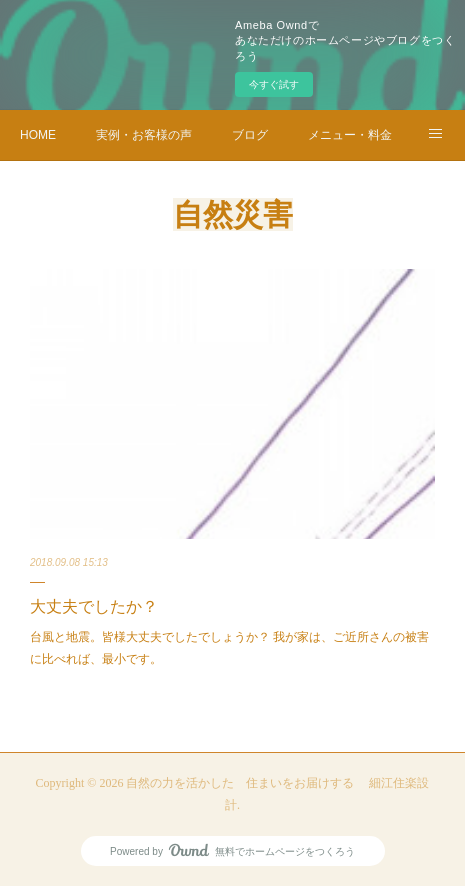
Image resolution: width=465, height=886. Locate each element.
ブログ (250, 135)
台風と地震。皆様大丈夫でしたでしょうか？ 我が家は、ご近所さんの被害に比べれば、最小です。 (229, 648)
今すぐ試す (274, 84)
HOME (38, 135)
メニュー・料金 (350, 135)
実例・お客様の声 (144, 135)
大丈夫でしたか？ (94, 606)
